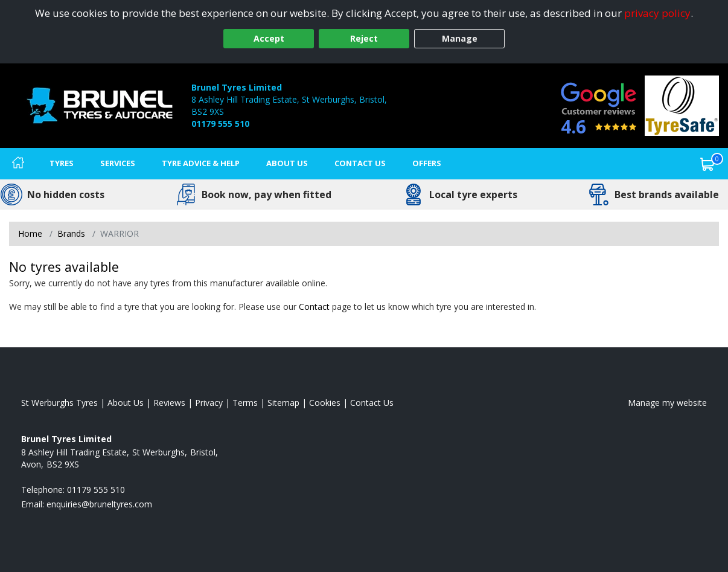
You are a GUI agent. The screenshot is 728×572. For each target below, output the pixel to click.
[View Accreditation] (682, 105)
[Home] (18, 164)
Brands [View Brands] (71, 233)
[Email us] (99, 504)
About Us (287, 163)
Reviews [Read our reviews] (169, 403)
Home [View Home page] (30, 233)
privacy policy (657, 13)
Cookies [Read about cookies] (325, 403)
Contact (314, 307)
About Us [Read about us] (126, 403)
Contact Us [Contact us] (360, 163)
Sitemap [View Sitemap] (283, 403)
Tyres (62, 163)
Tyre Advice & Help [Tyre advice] (201, 163)
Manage (460, 38)
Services (118, 163)
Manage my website (667, 403)
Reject (364, 38)
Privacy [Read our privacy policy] (209, 403)
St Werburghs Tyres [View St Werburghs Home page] (59, 403)
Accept (269, 38)
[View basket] (707, 164)
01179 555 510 (220, 124)
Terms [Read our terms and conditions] (245, 403)
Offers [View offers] (427, 163)
